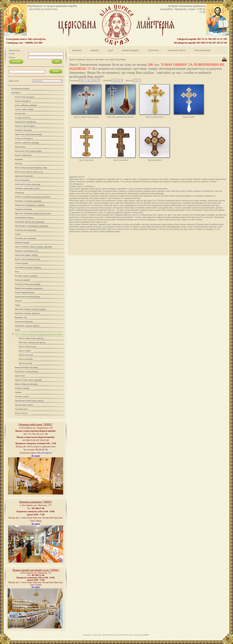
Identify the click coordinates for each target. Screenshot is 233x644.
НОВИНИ (95, 50)
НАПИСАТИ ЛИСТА (177, 50)
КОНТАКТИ (154, 50)
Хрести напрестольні (154, 117)
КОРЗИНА (77, 50)
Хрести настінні (154, 160)
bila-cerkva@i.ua (45, 453)
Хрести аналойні (120, 160)
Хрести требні (189, 117)
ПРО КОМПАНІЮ (202, 50)
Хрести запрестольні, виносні (86, 117)
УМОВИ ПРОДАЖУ (131, 50)
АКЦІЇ (110, 50)
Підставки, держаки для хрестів (120, 117)
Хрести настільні (86, 160)
